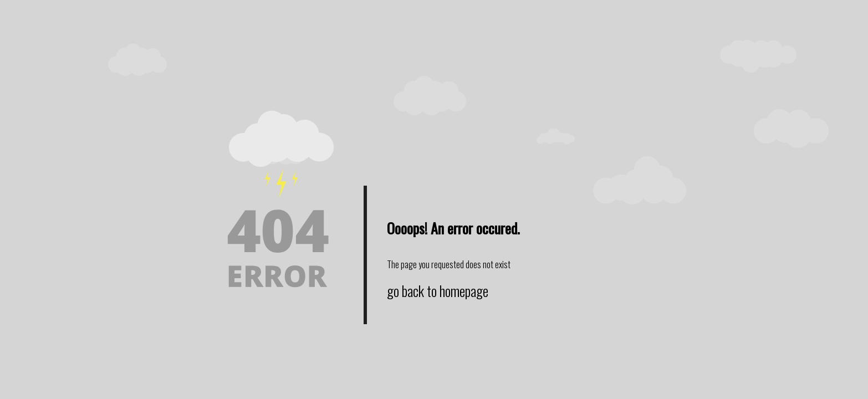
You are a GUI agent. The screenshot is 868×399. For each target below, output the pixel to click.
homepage (464, 291)
